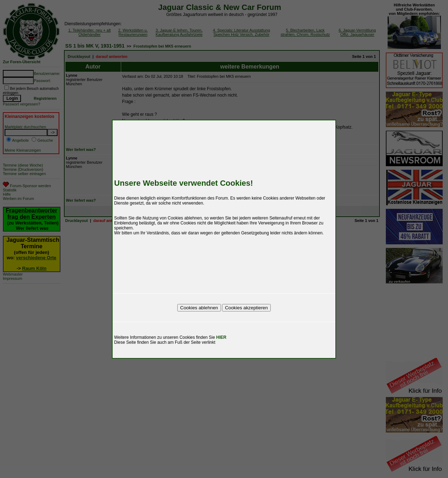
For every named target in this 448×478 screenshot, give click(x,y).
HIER (222, 337)
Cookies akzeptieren (246, 308)
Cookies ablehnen (199, 308)
